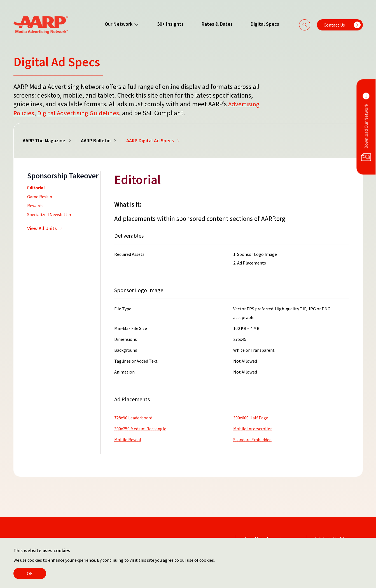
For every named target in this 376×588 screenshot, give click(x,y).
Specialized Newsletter (49, 214)
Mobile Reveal (128, 439)
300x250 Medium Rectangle (140, 428)
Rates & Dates (217, 24)
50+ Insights (170, 24)
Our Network (122, 24)
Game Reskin (40, 196)
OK (30, 573)
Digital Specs (265, 24)
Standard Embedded (252, 439)
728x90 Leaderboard (133, 417)
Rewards (35, 205)
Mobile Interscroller (253, 428)
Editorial (36, 187)
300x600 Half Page (251, 417)
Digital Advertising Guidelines (78, 113)
